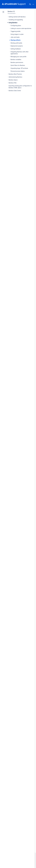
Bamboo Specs (13, 80)
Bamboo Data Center (15, 91)
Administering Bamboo (15, 77)
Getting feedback (16, 49)
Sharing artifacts (16, 40)
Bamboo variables (16, 60)
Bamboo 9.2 (11, 11)
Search (30, 4)
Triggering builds (16, 31)
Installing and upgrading (16, 20)
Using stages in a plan (17, 34)
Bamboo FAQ (12, 83)
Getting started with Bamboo (17, 17)
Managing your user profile (18, 57)
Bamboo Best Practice (15, 74)
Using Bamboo (13, 23)
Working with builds (16, 43)
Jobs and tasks (15, 37)
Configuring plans (16, 26)
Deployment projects (17, 46)
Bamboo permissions (17, 62)
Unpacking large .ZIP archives (19, 68)
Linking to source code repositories (21, 28)
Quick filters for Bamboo (18, 65)
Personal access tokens (18, 71)
